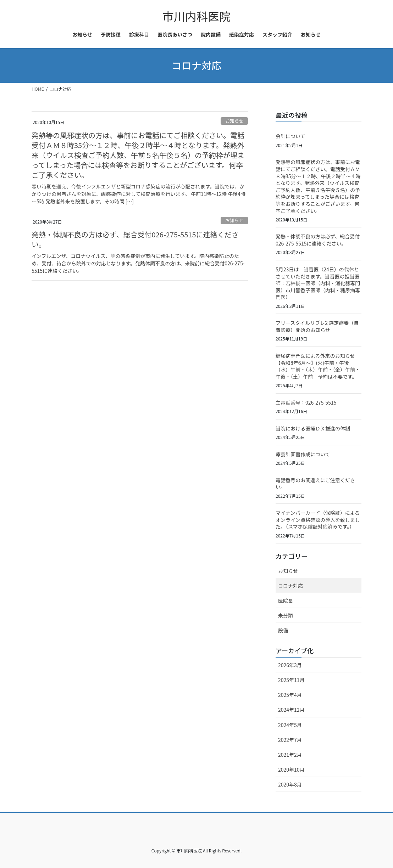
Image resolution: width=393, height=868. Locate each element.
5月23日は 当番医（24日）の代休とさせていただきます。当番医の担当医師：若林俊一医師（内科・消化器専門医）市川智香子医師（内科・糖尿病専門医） (318, 283)
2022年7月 (290, 740)
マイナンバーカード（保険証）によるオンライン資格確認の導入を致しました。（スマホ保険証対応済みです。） (318, 520)
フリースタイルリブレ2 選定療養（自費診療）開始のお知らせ (317, 326)
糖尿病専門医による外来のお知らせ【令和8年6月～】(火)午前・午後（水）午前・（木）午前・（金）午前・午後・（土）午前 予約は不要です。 (318, 366)
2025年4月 (290, 695)
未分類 (286, 615)
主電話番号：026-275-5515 (306, 402)
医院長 (286, 601)
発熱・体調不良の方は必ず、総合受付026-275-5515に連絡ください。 (135, 239)
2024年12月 (291, 710)
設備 (283, 630)
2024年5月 (290, 725)
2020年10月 (291, 770)
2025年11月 (291, 680)
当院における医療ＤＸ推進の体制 (313, 428)
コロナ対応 (290, 586)
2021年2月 (290, 755)
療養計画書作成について (303, 454)
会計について (290, 136)
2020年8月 (290, 784)
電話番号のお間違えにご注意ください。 (315, 484)
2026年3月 (290, 665)
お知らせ (234, 121)
